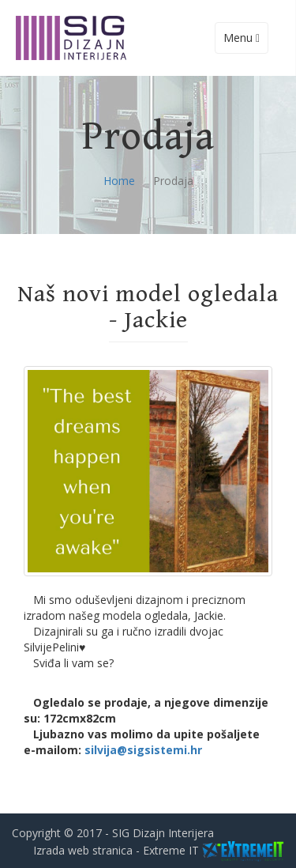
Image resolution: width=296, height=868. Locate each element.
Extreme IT (171, 849)
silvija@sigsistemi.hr (143, 750)
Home (119, 181)
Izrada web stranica (83, 849)
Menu (245, 42)
